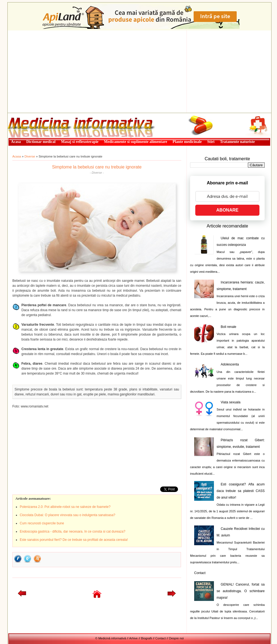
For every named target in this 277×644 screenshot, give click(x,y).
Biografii (146, 638)
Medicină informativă (22, 115)
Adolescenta (230, 364)
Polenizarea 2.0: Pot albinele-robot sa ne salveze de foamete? (65, 507)
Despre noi (176, 638)
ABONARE (227, 210)
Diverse (30, 156)
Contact (200, 573)
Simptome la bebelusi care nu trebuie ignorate (97, 167)
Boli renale (229, 327)
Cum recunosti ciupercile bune (42, 523)
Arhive (133, 638)
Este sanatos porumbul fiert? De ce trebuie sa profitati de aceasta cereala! (74, 540)
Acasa (17, 156)
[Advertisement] (139, 72)
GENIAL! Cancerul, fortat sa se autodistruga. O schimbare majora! (241, 591)
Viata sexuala (231, 402)
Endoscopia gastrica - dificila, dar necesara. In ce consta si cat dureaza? (73, 531)
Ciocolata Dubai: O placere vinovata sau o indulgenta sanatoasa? (67, 515)
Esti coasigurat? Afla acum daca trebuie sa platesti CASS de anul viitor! (241, 491)
